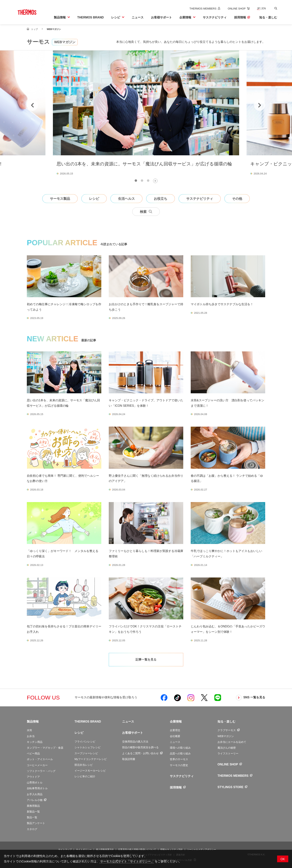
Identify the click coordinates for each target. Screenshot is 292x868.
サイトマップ (65, 850)
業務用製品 (33, 806)
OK (283, 859)
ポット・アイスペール (40, 759)
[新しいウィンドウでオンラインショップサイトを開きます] (239, 9)
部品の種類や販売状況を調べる (140, 747)
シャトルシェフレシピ (88, 747)
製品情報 (33, 722)
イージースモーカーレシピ (90, 771)
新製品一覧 (33, 812)
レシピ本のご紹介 (85, 776)
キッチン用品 (35, 742)
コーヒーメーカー (37, 765)
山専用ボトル (35, 783)
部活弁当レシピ (84, 765)
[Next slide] (260, 105)
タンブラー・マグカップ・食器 (45, 748)
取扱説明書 (129, 759)
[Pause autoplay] (155, 181)
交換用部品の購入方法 (135, 742)
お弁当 (31, 736)
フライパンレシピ (85, 742)
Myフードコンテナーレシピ (91, 759)
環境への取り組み (180, 748)
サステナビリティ (182, 776)
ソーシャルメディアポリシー (201, 850)
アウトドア (33, 777)
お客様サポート (133, 733)
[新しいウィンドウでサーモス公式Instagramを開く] (191, 698)
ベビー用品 (33, 753)
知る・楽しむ (226, 722)
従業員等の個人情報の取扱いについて (137, 850)
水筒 (29, 730)
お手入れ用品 (35, 794)
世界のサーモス (179, 759)
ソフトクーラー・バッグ (41, 771)
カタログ (32, 829)
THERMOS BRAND (88, 722)
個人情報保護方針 (105, 850)
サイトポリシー (84, 850)
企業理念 (175, 730)
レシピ (79, 733)
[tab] (136, 181)
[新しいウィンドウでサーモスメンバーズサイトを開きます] (205, 9)
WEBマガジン (226, 736)
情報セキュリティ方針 (172, 850)
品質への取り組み (180, 753)
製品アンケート (36, 823)
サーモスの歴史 (179, 765)
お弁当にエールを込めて (232, 742)
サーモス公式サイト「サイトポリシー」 (127, 861)
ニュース (128, 722)
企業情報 (176, 722)
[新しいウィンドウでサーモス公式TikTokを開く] (177, 698)
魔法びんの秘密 (227, 748)
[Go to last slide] (32, 105)
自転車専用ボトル (37, 788)
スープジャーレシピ (86, 753)
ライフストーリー (228, 753)
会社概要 (175, 736)
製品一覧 (32, 817)
